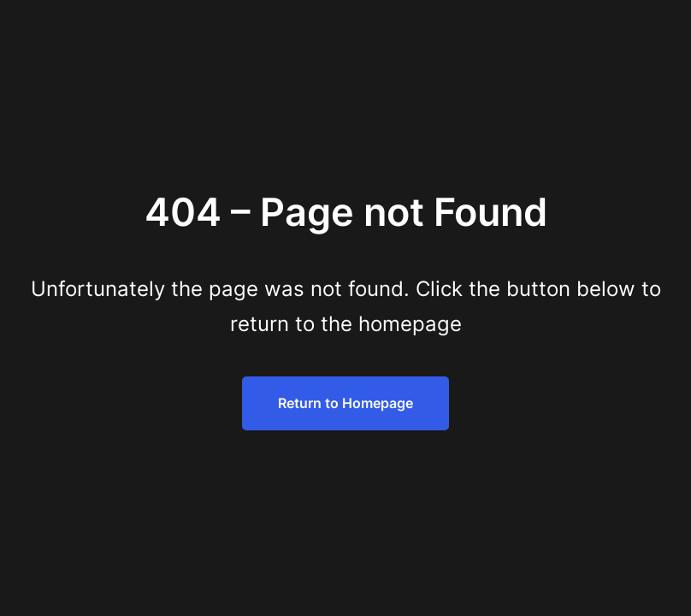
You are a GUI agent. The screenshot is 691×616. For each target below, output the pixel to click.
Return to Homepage (345, 403)
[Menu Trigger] (633, 36)
